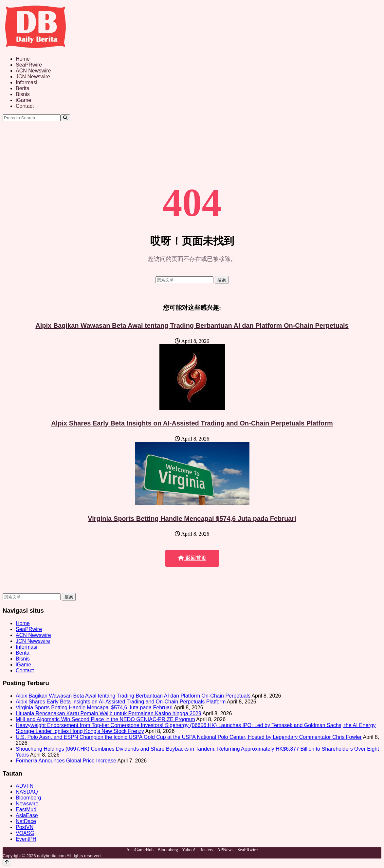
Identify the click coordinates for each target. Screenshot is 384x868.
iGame (23, 100)
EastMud (26, 809)
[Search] (65, 118)
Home (23, 59)
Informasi (27, 82)
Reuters (206, 850)
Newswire (27, 804)
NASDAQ (27, 792)
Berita (23, 88)
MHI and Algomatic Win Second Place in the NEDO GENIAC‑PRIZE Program (105, 719)
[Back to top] (7, 862)
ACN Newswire (33, 71)
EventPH (26, 839)
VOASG (25, 833)
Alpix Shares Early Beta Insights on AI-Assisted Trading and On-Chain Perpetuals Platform (192, 423)
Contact (25, 106)
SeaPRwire (29, 65)
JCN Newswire (33, 77)
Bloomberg (28, 798)
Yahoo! (189, 850)
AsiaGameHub (140, 850)
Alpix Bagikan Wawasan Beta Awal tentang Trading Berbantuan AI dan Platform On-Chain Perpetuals (192, 325)
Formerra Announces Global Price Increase (66, 761)
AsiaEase (27, 815)
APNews (225, 850)
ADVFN (25, 786)
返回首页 (192, 558)
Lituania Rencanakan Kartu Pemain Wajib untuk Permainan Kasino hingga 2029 (109, 713)
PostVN (25, 827)
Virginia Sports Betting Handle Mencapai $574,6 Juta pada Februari (192, 519)
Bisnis (23, 94)
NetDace (26, 821)
